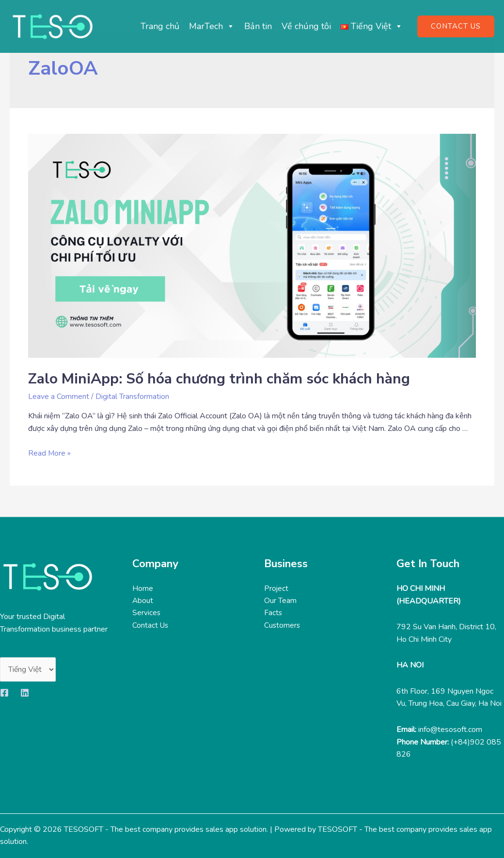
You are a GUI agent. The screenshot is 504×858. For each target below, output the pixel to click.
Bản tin (258, 26)
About (143, 601)
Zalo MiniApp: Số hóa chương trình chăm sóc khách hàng (219, 379)
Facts (273, 613)
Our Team (280, 601)
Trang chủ (160, 26)
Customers (283, 626)
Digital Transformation (132, 397)
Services (147, 613)
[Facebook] (4, 693)
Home (143, 588)
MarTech (212, 26)
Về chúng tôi (306, 26)
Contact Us (151, 626)
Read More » (50, 453)
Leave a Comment (59, 397)
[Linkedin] (25, 693)
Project (276, 588)
